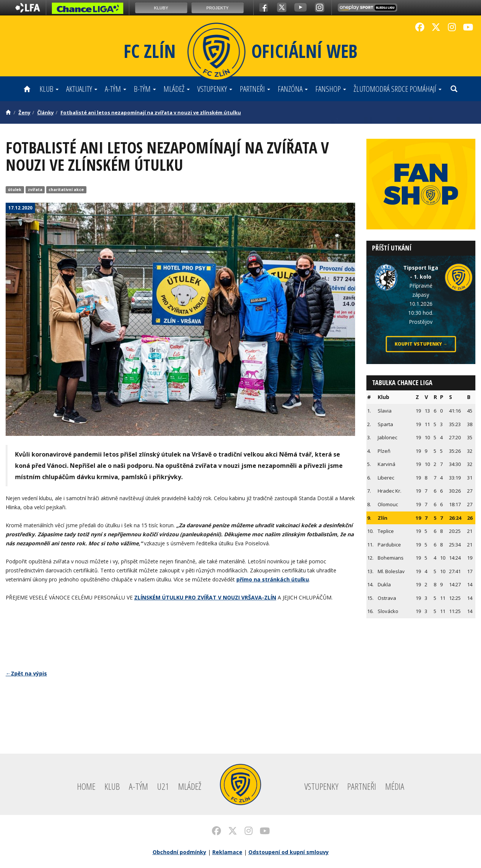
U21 (163, 786)
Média (395, 786)
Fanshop (331, 89)
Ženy (24, 112)
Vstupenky (215, 89)
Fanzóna (293, 89)
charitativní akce (66, 190)
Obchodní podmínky (179, 852)
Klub (49, 89)
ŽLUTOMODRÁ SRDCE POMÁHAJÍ (398, 89)
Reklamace (227, 852)
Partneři (255, 89)
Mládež (177, 89)
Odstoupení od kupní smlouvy (289, 852)
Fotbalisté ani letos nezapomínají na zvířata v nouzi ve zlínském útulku (151, 112)
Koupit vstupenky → (421, 344)
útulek (15, 190)
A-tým (116, 89)
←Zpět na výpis (26, 673)
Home (86, 786)
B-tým (145, 89)
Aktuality (82, 89)
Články (45, 112)
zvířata (35, 190)
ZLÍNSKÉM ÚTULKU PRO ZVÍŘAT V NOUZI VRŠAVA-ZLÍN (205, 597)
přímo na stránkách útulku (273, 579)
